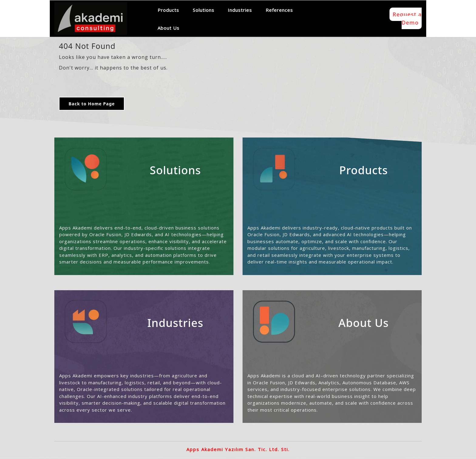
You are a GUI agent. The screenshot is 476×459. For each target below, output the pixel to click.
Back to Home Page (92, 104)
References (279, 10)
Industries (240, 10)
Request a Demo (407, 18)
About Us (168, 28)
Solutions (204, 10)
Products (168, 10)
